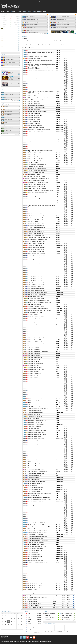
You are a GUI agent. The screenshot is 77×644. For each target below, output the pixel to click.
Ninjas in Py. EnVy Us (65, 619)
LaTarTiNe (58, 50)
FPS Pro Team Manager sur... (7, 118)
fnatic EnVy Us (47, 619)
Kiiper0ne (58, 186)
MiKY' (57, 165)
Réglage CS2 (5, 107)
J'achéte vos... (5, 132)
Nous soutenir (4, 638)
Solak (15, 641)
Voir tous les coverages (71, 33)
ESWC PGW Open (31, 627)
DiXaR (57, 420)
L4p (57, 350)
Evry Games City (70, 632)
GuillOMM (58, 491)
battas (57, 338)
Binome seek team (6, 110)
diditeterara (59, 94)
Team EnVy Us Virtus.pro (66, 615)
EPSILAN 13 (30, 631)
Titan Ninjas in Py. (64, 617)
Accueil (3, 12)
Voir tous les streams (37, 633)
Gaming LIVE (30, 629)
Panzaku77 (58, 287)
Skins (34, 12)
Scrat (57, 359)
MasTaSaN (58, 381)
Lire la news (72, 50)
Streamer (4, 122)
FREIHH (58, 401)
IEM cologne (5, 116)
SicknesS (58, 499)
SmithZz (29, 619)
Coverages (14, 12)
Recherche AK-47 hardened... (7, 127)
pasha (29, 613)
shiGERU (58, 161)
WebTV (24, 12)
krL (28, 615)
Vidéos (30, 12)
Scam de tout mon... (6, 129)
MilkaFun (58, 72)
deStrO (12, 641)
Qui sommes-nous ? (5, 636)
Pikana (58, 365)
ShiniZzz (58, 472)
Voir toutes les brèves (15, 67)
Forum (19, 12)
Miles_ (58, 139)
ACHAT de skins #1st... (6, 130)
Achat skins (5, 134)
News (8, 12)
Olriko (57, 562)
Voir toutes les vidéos (16, 87)
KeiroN (58, 330)
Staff (45, 12)
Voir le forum (17, 135)
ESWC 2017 (60, 632)
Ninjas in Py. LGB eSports (66, 613)
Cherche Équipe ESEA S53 (7, 124)
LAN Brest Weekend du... (7, 114)
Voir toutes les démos (72, 621)
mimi (29, 617)
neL (57, 456)
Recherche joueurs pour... (7, 119)
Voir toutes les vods (16, 101)
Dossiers (39, 12)
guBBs (58, 318)
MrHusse (58, 133)
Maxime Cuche (59, 308)
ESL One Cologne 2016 (49, 632)
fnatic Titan (47, 615)
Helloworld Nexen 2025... (7, 111)
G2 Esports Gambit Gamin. (50, 613)
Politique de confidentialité (6, 639)
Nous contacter (4, 637)
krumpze (29, 625)
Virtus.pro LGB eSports (49, 617)
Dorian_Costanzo (60, 125)
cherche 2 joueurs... (6, 113)
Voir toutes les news (44, 33)
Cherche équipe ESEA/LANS (7, 121)
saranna (29, 623)
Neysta (58, 188)
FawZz (29, 621)
